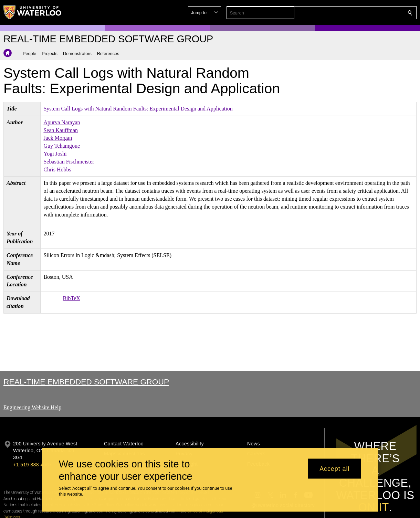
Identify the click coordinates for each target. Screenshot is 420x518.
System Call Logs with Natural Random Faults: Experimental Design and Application (138, 109)
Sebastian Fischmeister (69, 162)
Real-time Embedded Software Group (86, 382)
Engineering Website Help (32, 407)
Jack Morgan (58, 138)
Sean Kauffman (61, 130)
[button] (360, 13)
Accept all (334, 468)
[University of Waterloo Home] (33, 12)
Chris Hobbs (57, 170)
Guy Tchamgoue (62, 146)
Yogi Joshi (55, 154)
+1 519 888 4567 (32, 465)
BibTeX (71, 298)
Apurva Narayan (62, 122)
